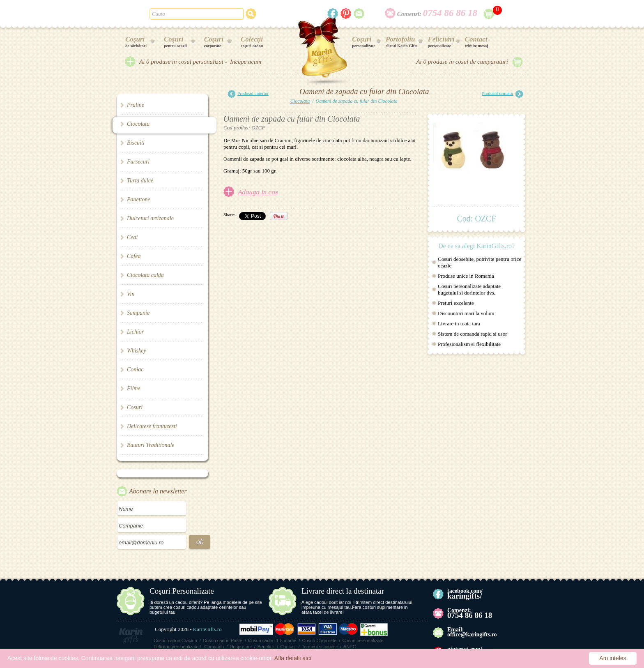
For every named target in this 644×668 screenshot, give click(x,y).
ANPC (350, 647)
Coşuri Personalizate (182, 591)
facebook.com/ (465, 594)
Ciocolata (138, 124)
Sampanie (138, 313)
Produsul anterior (248, 94)
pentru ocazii (175, 42)
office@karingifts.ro (472, 635)
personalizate (364, 42)
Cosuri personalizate (363, 640)
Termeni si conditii (319, 647)
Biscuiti (136, 143)
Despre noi (240, 647)
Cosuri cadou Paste (223, 640)
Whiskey (137, 351)
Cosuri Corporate (320, 640)
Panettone (139, 199)
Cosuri (135, 407)
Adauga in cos (258, 192)
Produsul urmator (503, 94)
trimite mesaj (477, 42)
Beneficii (266, 647)
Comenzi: (437, 14)
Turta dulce (140, 181)
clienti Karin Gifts (402, 42)
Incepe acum (246, 62)
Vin (131, 294)
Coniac (135, 370)
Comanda (214, 647)
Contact (288, 647)
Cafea (134, 256)
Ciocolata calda (145, 275)
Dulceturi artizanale (150, 218)
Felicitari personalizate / (177, 647)
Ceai (132, 237)
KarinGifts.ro (207, 629)
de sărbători (136, 42)
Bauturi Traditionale (151, 445)
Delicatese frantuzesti (152, 426)
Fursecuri (138, 162)
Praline (136, 105)
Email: (455, 630)
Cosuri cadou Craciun (175, 640)
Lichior (135, 332)
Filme (134, 388)
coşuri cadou (252, 42)
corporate (214, 42)
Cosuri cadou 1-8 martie (272, 640)
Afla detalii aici (293, 658)
